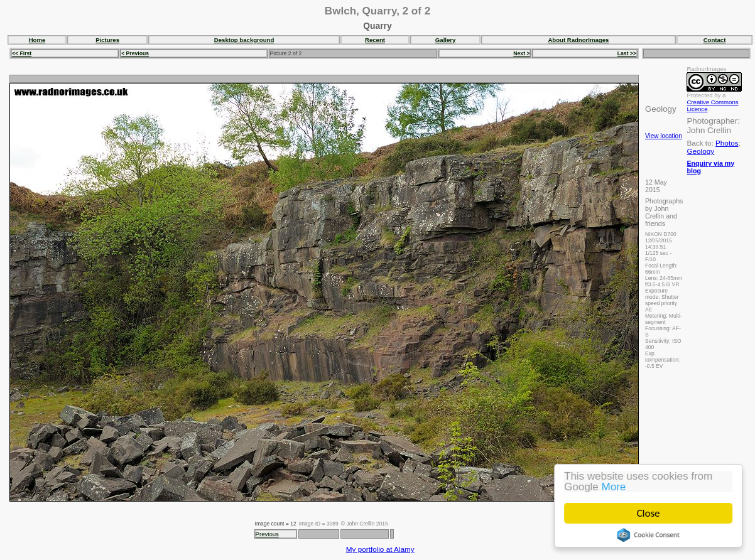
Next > (521, 53)
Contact (715, 40)
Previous (267, 534)
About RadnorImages (578, 40)
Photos (727, 143)
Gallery (446, 40)
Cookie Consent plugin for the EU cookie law (648, 535)
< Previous (135, 53)
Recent (375, 40)
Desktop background (244, 40)
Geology (700, 151)
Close (649, 513)
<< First (22, 53)
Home (37, 40)
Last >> (627, 53)
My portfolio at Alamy (380, 549)
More (614, 487)
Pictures (107, 40)
